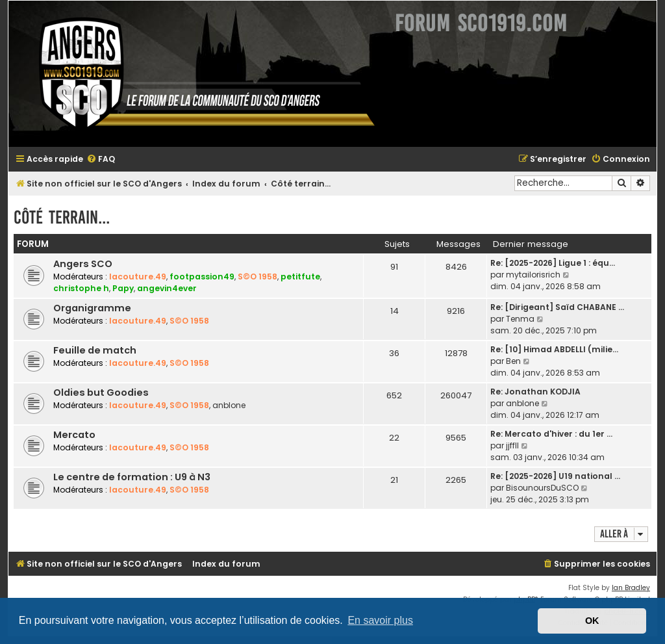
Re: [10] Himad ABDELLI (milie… (554, 349)
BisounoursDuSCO (542, 488)
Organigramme (92, 308)
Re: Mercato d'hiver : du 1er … (551, 434)
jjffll (512, 445)
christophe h (81, 288)
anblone (229, 405)
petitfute (300, 277)
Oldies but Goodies (101, 393)
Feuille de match (95, 350)
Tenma (520, 319)
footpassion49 (202, 277)
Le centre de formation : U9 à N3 (132, 477)
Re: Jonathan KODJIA (535, 392)
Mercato (74, 435)
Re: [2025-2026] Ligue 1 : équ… (553, 263)
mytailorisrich (533, 275)
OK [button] (592, 621)
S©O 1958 (257, 277)
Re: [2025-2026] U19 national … (555, 476)
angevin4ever (167, 288)
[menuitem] (101, 160)
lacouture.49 (138, 277)
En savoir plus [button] (380, 620)
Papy (123, 288)
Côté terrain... (62, 217)
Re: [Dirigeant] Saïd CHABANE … (557, 307)
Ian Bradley (631, 588)
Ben (513, 361)
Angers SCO (83, 264)
